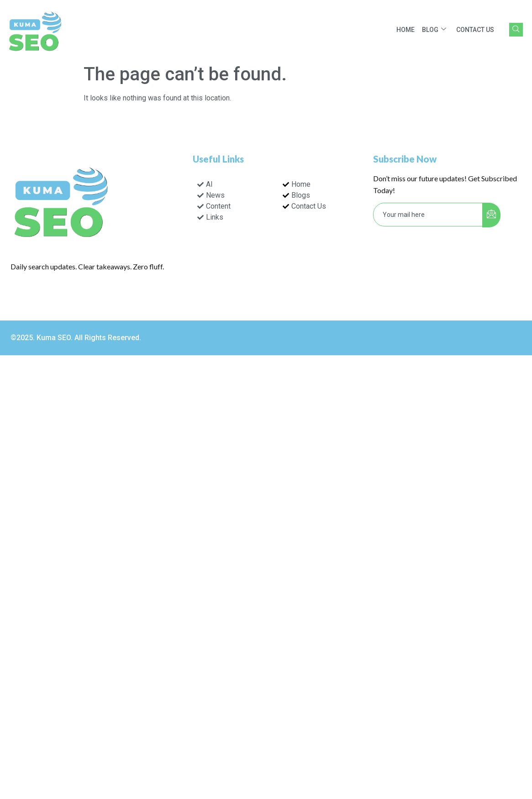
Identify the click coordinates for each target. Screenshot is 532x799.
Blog (434, 30)
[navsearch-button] (516, 30)
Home (406, 30)
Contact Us (475, 30)
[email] (428, 215)
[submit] (491, 215)
